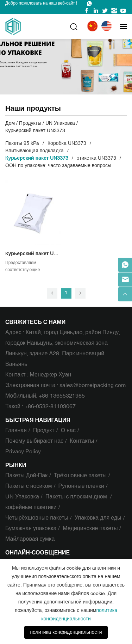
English (108, 26)
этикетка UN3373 (96, 158)
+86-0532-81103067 (50, 406)
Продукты (30, 123)
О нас (68, 430)
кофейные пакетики (31, 507)
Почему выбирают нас (34, 441)
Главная (16, 430)
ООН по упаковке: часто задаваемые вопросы (58, 165)
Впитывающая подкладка (34, 151)
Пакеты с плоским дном (77, 497)
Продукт (44, 430)
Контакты (82, 441)
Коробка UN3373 (67, 143)
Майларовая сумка (30, 539)
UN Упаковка (60, 123)
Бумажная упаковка (31, 528)
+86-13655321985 (62, 396)
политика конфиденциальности (66, 632)
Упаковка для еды (98, 518)
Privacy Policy (23, 452)
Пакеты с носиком (29, 486)
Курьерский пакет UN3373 (35, 131)
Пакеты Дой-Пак (26, 476)
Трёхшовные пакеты (80, 476)
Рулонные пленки (81, 486)
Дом (10, 123)
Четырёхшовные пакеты (37, 518)
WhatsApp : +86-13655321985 (89, 4)
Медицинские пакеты (90, 528)
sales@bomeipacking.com (93, 385)
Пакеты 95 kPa (22, 143)
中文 (93, 26)
